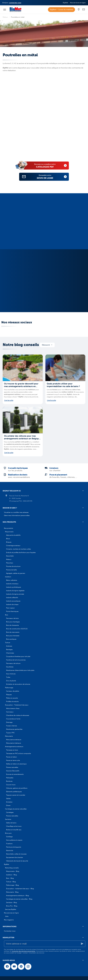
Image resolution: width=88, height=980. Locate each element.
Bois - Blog (10, 878)
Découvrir (47, 345)
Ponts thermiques (12, 611)
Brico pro (8, 833)
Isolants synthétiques (14, 587)
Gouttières (10, 667)
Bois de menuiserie (13, 632)
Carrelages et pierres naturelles (16, 809)
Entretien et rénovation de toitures (18, 684)
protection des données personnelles (24, 951)
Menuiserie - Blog (12, 892)
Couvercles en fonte (13, 719)
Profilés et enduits (12, 701)
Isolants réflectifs (12, 597)
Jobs (7, 916)
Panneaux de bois (12, 618)
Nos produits (9, 528)
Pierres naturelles (12, 767)
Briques (9, 542)
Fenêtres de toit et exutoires (16, 660)
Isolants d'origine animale (15, 594)
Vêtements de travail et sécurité (17, 861)
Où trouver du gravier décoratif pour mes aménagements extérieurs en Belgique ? (21, 385)
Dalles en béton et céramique (16, 764)
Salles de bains (11, 823)
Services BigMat (11, 909)
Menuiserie (9, 736)
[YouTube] (14, 967)
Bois (7, 615)
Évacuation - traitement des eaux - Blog (20, 889)
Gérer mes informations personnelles (17, 515)
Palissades (10, 778)
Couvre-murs (11, 785)
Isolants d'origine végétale (15, 591)
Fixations (9, 844)
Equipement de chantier (15, 857)
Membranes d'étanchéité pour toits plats (20, 670)
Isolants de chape (12, 604)
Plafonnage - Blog (13, 885)
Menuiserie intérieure (14, 743)
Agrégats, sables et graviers (16, 573)
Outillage (9, 837)
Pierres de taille (11, 570)
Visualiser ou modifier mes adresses (16, 512)
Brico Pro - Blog (12, 906)
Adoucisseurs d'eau (13, 708)
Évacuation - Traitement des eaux (17, 705)
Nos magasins (9, 920)
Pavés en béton (12, 757)
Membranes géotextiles (14, 729)
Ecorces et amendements (15, 774)
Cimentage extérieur (13, 546)
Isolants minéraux (12, 584)
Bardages (9, 649)
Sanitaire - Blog (12, 902)
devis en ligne (48, 177)
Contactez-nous (10, 931)
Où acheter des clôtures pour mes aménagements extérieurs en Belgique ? (22, 437)
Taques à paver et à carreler (16, 795)
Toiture (8, 643)
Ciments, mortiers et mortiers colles (18, 549)
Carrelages (10, 812)
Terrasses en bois (12, 750)
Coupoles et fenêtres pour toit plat (18, 656)
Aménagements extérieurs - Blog (18, 896)
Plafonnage (9, 688)
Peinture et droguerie (14, 847)
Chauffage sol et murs (14, 826)
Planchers (10, 563)
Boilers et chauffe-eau (14, 830)
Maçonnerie (9, 532)
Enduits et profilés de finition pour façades (21, 552)
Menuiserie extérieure (14, 740)
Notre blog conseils (21, 345)
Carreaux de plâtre (13, 691)
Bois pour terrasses (13, 636)
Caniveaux (10, 712)
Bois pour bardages (13, 622)
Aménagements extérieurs (14, 746)
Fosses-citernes (12, 726)
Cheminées (10, 653)
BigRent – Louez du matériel (61, 10)
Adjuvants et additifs (13, 535)
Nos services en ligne (11, 913)
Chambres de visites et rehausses (18, 715)
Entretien (9, 802)
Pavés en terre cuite (13, 760)
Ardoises (9, 646)
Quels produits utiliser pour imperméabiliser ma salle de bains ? (63, 385)
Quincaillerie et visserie (14, 840)
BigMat (6, 864)
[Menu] (5, 10)
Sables (8, 798)
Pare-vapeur (10, 608)
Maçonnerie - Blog (13, 871)
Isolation (8, 577)
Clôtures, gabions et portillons (17, 788)
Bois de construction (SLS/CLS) (17, 629)
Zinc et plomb (11, 681)
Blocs (8, 539)
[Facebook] (7, 967)
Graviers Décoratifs (13, 771)
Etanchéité (10, 556)
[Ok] (82, 944)
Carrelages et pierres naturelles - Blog (19, 899)
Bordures (9, 781)
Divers (8, 805)
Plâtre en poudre (12, 698)
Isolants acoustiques (13, 601)
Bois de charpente (12, 625)
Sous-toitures (11, 674)
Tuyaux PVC (10, 733)
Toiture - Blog (11, 882)
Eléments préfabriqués (14, 792)
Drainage (9, 722)
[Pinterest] (21, 967)
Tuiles (8, 677)
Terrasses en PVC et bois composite (18, 753)
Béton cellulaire (12, 580)
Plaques (9, 695)
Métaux (5, 17)
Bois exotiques (11, 639)
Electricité (10, 850)
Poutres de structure (13, 566)
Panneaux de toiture (13, 663)
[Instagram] (28, 967)
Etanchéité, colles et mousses (16, 854)
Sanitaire (8, 819)
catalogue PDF (48, 165)
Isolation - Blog (12, 875)
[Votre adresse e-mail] (45, 944)
